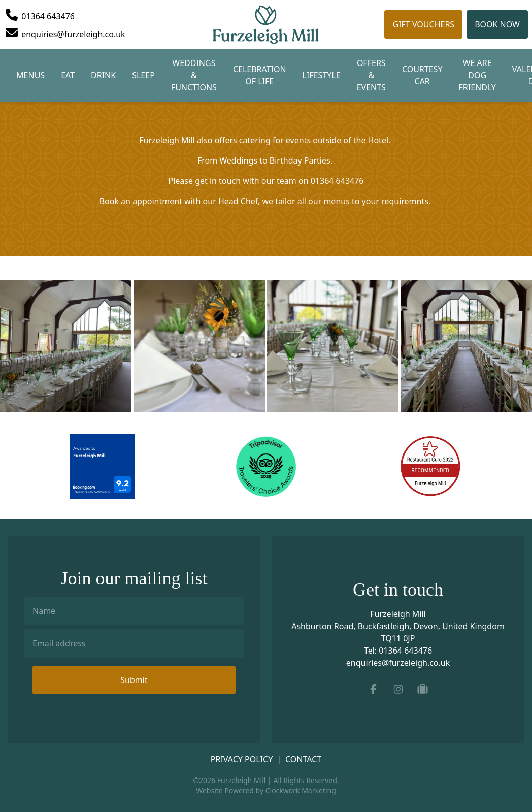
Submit (134, 680)
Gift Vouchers (423, 24)
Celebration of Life (260, 75)
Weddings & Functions (194, 75)
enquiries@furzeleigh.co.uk (398, 663)
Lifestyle (322, 75)
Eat (68, 75)
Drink (103, 75)
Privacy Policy (242, 759)
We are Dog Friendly (477, 75)
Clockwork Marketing (301, 790)
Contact (303, 759)
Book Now (497, 24)
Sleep (143, 75)
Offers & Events (371, 75)
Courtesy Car (422, 75)
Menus (30, 75)
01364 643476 (405, 651)
